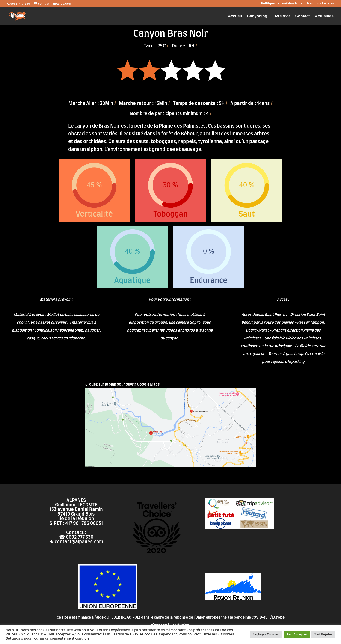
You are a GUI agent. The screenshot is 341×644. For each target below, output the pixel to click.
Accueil (235, 16)
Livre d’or (281, 16)
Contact (302, 16)
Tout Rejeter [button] (323, 635)
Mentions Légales (321, 4)
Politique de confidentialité (282, 4)
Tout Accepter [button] (297, 635)
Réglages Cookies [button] (266, 635)
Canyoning (257, 16)
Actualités (324, 16)
